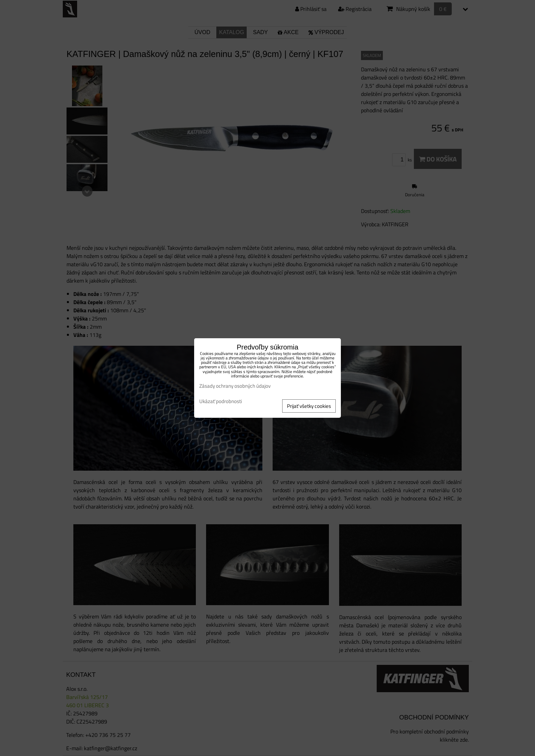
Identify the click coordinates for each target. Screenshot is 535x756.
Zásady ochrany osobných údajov (235, 386)
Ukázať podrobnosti (221, 402)
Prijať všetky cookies (309, 406)
